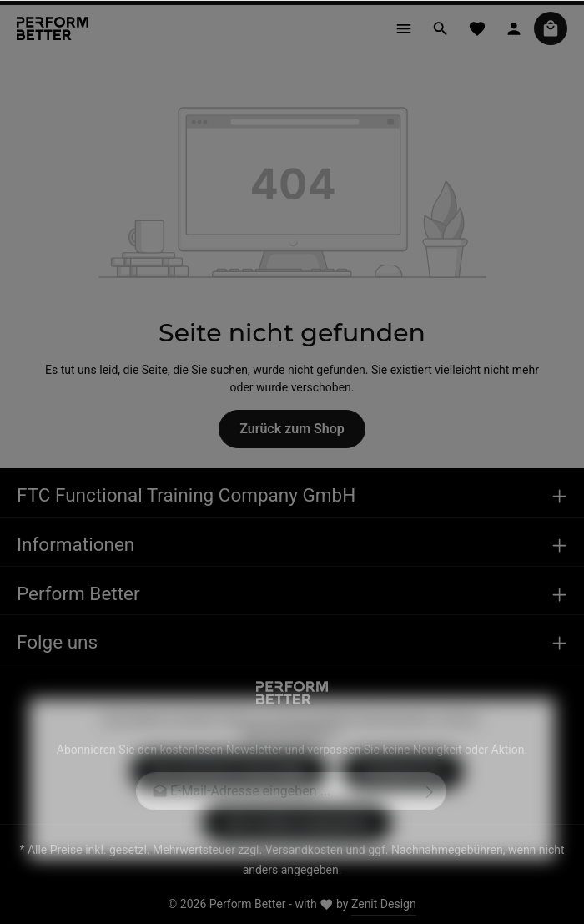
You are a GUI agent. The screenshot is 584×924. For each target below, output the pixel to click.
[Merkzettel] (477, 28)
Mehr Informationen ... (292, 759)
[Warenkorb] (551, 28)
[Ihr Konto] (514, 28)
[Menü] (404, 28)
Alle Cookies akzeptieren (297, 847)
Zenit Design (384, 904)
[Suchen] (441, 28)
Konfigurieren (403, 795)
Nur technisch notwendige (229, 795)
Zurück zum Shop (292, 429)
